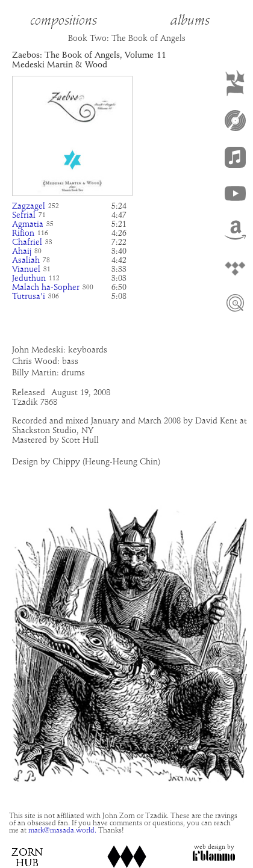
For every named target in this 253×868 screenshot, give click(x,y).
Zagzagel (29, 206)
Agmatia (28, 224)
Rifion (23, 233)
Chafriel (27, 242)
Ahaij (22, 251)
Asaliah (26, 260)
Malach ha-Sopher (46, 288)
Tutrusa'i (29, 297)
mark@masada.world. (62, 831)
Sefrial (24, 215)
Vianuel (26, 269)
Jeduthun (29, 279)
